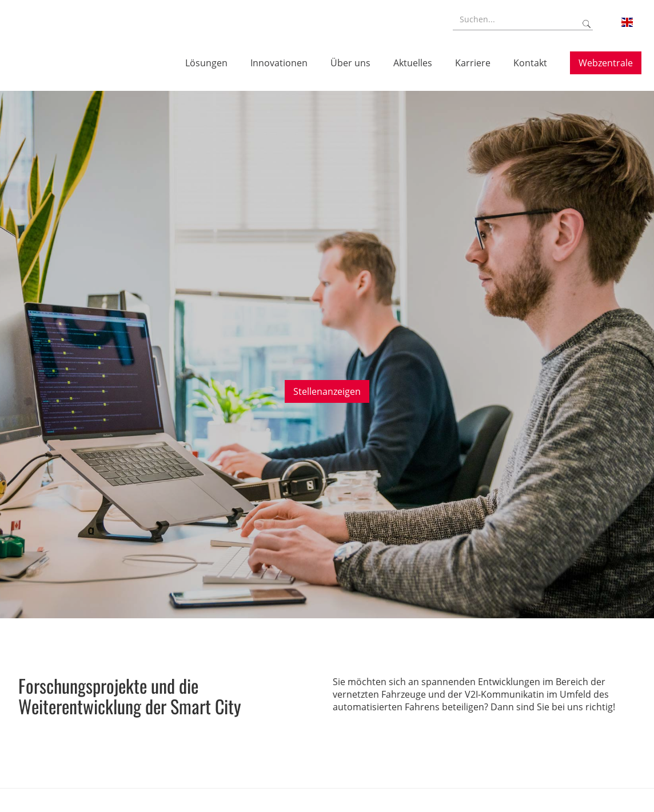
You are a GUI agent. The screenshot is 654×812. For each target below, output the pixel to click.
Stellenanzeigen (327, 391)
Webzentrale (606, 63)
